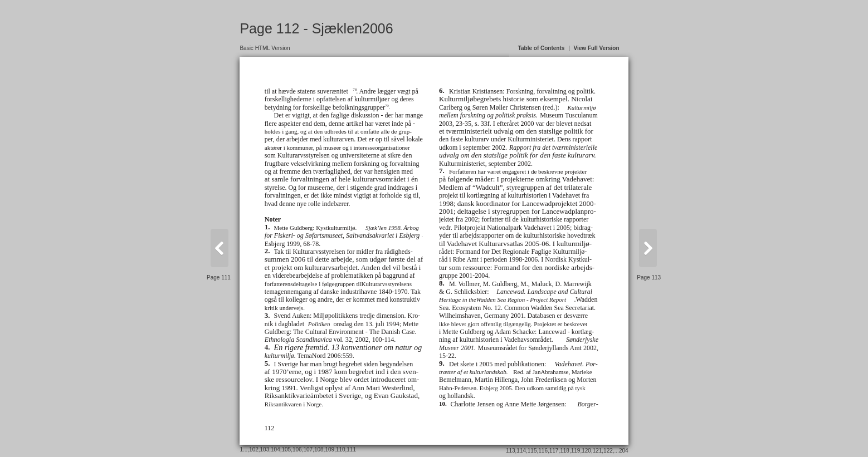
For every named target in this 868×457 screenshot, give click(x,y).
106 (297, 449)
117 (554, 451)
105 (287, 449)
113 (511, 451)
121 (598, 451)
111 (351, 449)
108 (319, 449)
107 (308, 449)
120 (586, 451)
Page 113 (649, 277)
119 (576, 451)
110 (341, 449)
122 (608, 451)
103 (265, 449)
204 (624, 451)
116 (543, 451)
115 (532, 451)
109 (330, 449)
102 (254, 449)
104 (275, 449)
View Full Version (597, 48)
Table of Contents (542, 48)
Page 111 (219, 277)
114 (521, 451)
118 (565, 451)
